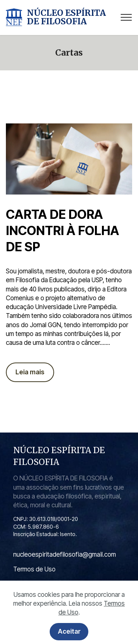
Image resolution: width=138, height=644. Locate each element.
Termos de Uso (34, 569)
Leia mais (30, 372)
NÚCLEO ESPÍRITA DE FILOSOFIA (66, 17)
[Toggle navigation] (126, 17)
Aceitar (69, 633)
